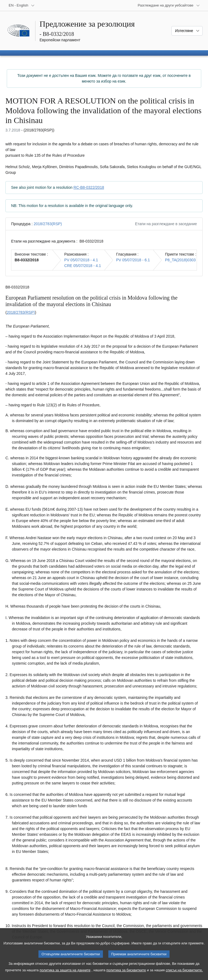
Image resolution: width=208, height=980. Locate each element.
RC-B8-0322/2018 (89, 187)
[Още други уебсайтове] (169, 5)
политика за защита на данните (65, 976)
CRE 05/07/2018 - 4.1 (82, 266)
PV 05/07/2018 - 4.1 (81, 260)
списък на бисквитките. (184, 976)
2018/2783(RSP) (48, 224)
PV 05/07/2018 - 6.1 (133, 260)
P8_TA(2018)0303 (180, 260)
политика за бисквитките (126, 976)
